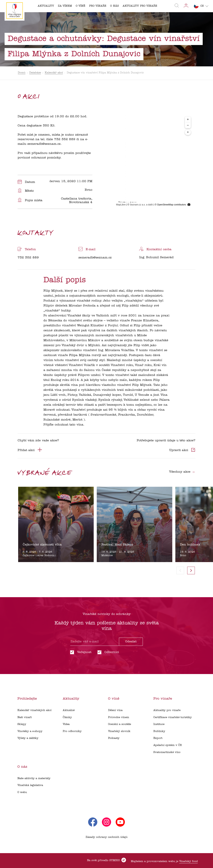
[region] (146, 162)
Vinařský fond (188, 861)
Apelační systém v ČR (168, 745)
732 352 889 (28, 258)
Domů (22, 73)
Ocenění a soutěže (120, 724)
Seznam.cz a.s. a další (141, 205)
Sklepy (22, 724)
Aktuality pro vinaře (167, 710)
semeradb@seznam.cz (95, 258)
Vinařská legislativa (30, 785)
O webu (22, 792)
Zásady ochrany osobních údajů (107, 837)
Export (158, 738)
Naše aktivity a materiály (34, 778)
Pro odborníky (72, 731)
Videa (66, 724)
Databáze (35, 73)
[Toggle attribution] (189, 205)
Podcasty (114, 738)
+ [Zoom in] (188, 119)
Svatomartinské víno (167, 752)
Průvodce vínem (119, 717)
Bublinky (159, 731)
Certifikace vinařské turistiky (173, 717)
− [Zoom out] (188, 125)
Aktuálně (69, 710)
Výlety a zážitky (28, 738)
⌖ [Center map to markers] (188, 132)
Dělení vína (115, 710)
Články (67, 717)
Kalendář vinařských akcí (34, 710)
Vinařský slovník (119, 731)
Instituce (159, 724)
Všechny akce (182, 472)
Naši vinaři (25, 717)
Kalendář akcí (54, 73)
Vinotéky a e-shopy (30, 731)
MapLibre (121, 205)
